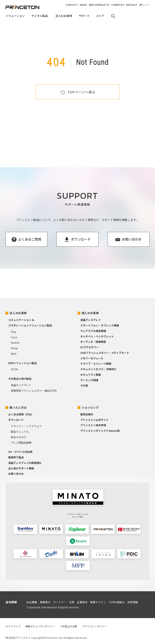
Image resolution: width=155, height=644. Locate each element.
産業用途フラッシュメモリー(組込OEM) (34, 391)
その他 (84, 385)
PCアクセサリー (90, 347)
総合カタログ (19, 437)
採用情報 (133, 602)
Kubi (14, 354)
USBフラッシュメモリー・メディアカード (105, 353)
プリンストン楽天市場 (93, 425)
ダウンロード (16, 420)
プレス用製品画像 (21, 443)
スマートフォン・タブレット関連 (100, 325)
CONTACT (72, 5)
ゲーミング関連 (89, 380)
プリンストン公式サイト (94, 420)
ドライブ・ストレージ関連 (96, 364)
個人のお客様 (90, 313)
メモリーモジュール (92, 358)
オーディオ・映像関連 (93, 342)
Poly (13, 332)
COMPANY (118, 5)
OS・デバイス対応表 (20, 452)
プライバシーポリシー (94, 626)
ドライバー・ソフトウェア (26, 426)
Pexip (14, 348)
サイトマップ (13, 626)
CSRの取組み (117, 602)
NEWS (83, 5)
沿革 (72, 602)
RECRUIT (132, 5)
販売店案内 (87, 414)
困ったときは (18, 407)
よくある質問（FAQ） (21, 414)
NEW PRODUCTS (99, 5)
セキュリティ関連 (91, 375)
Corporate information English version (53, 607)
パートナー (60, 602)
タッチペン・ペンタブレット (97, 336)
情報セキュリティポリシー (40, 626)
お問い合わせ (16, 474)
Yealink (15, 343)
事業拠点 (45, 602)
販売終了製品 (16, 457)
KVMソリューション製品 (22, 363)
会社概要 (32, 602)
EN (148, 5)
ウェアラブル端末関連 (93, 331)
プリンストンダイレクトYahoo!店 (100, 431)
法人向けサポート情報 (21, 468)
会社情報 (11, 602)
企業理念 (82, 602)
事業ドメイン (98, 602)
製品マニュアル (20, 432)
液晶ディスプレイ (21, 385)
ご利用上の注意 (69, 626)
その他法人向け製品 (20, 379)
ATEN (14, 369)
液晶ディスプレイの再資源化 (25, 463)
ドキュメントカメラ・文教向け (98, 369)
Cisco (14, 337)
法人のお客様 (18, 313)
